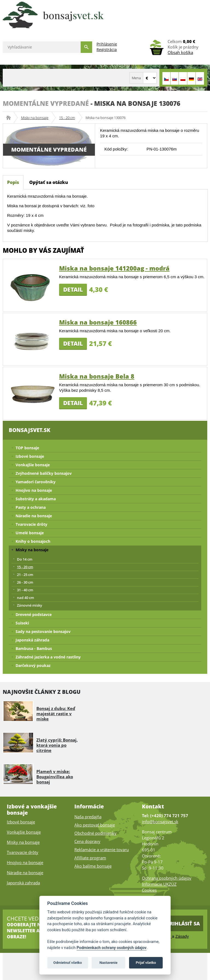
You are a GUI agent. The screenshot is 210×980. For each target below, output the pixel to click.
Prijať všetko (146, 963)
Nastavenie (109, 963)
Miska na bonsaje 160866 (98, 322)
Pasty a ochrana (31, 507)
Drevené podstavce (34, 614)
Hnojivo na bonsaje (34, 490)
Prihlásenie (107, 44)
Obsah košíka (180, 52)
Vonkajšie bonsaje (33, 465)
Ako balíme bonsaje (93, 866)
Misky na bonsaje (35, 118)
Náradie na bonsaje (34, 516)
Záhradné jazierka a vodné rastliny (48, 657)
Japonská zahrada (23, 883)
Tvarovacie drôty (31, 524)
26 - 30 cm (25, 582)
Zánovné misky (30, 605)
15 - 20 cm (67, 118)
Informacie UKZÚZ (159, 884)
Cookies (149, 890)
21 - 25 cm (25, 575)
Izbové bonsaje (30, 456)
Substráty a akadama (36, 499)
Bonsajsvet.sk (10, 118)
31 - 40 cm (25, 590)
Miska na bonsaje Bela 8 (97, 376)
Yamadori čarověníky (36, 482)
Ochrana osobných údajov (167, 878)
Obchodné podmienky (95, 833)
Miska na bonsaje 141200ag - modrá (114, 268)
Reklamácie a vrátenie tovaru (102, 850)
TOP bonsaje (27, 448)
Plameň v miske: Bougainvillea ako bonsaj (55, 777)
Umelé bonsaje (30, 533)
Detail (73, 289)
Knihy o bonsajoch (33, 541)
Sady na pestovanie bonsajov (43, 631)
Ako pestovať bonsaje (95, 825)
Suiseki (22, 623)
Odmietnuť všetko (68, 963)
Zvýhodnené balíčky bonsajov (44, 473)
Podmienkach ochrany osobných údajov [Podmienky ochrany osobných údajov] (112, 948)
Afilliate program (90, 858)
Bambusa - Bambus (34, 648)
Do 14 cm (25, 559)
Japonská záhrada (32, 640)
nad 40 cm (25, 598)
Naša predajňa (88, 817)
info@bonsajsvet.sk (160, 822)
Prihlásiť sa (183, 924)
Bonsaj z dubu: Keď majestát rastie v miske (56, 714)
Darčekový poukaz (33, 665)
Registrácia (107, 49)
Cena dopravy (87, 841)
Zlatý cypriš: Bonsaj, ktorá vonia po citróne (57, 745)
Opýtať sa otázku (49, 182)
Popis (13, 182)
